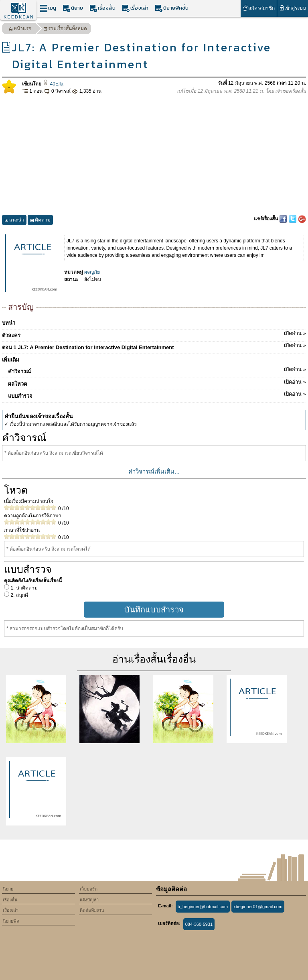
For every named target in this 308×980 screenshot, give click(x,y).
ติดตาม (40, 221)
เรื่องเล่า (135, 8)
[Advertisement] (154, 155)
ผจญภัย (92, 272)
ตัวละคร (154, 334)
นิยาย (73, 8)
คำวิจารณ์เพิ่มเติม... (154, 471)
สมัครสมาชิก (258, 8)
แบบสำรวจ (157, 394)
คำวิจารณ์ (157, 370)
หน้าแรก (20, 29)
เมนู (48, 8)
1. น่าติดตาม (23, 588)
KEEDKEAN (19, 17)
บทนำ (9, 323)
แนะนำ (14, 221)
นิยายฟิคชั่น (172, 8)
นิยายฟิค (11, 921)
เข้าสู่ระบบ (293, 8)
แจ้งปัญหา (89, 900)
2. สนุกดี (19, 595)
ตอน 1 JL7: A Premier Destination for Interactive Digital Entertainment (154, 346)
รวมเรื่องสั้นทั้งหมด (65, 29)
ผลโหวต (157, 382)
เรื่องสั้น (102, 8)
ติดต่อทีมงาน (92, 910)
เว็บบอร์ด (89, 889)
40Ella (53, 84)
